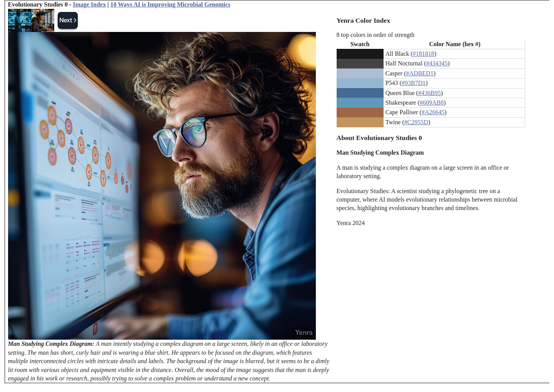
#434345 (437, 63)
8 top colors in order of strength (376, 35)
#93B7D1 (414, 83)
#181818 (424, 54)
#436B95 (430, 93)
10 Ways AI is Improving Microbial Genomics (170, 4)
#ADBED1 (420, 73)
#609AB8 (432, 103)
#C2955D (416, 122)
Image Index (89, 4)
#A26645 (433, 112)
